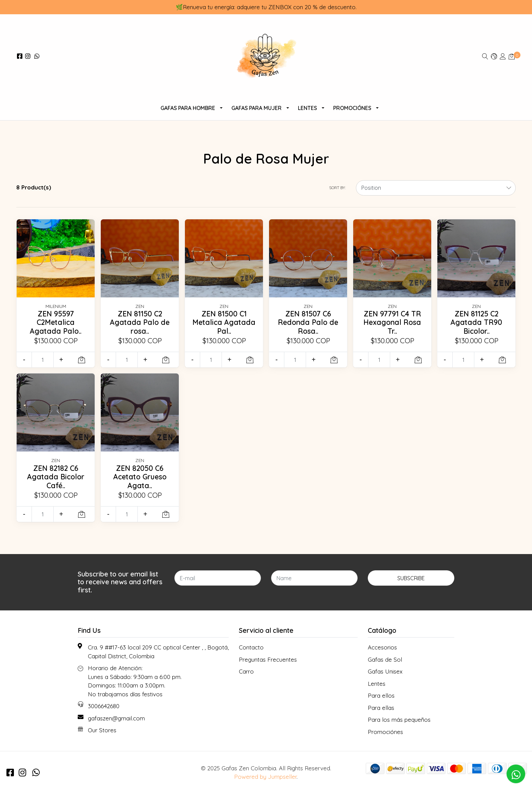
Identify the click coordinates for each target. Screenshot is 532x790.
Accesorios (382, 647)
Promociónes (352, 108)
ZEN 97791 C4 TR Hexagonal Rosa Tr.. (392, 322)
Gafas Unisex (385, 671)
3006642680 (104, 706)
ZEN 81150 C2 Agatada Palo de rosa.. (140, 322)
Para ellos (381, 695)
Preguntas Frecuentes (268, 659)
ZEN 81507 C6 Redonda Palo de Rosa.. (308, 322)
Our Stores (102, 730)
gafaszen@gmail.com (116, 718)
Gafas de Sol (385, 659)
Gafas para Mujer (256, 108)
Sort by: (337, 188)
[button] (494, 56)
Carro (246, 671)
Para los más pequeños (399, 720)
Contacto (251, 647)
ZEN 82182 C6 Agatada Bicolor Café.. (56, 477)
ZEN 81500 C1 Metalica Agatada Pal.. (224, 322)
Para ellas (381, 708)
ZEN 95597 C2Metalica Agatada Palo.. (56, 322)
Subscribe (411, 578)
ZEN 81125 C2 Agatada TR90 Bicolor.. (476, 322)
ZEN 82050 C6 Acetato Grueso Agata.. (140, 477)
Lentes (307, 108)
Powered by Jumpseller (265, 777)
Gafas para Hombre (188, 108)
